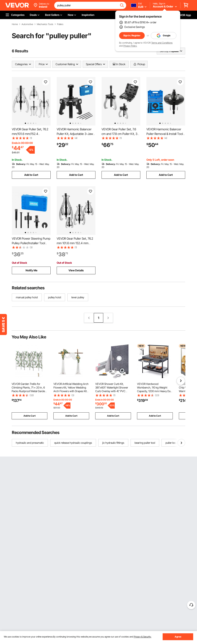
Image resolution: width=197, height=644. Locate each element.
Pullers (60, 24)
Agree (178, 637)
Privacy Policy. (130, 46)
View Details (76, 270)
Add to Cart (31, 175)
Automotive (27, 24)
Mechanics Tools (45, 24)
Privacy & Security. (143, 637)
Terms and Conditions (162, 43)
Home (15, 24)
